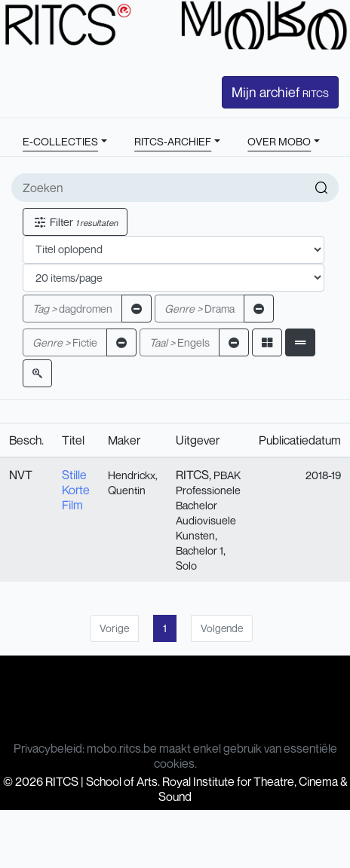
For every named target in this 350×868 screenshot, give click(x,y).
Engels (180, 342)
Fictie (65, 342)
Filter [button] (75, 222)
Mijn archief (280, 92)
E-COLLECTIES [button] (60, 141)
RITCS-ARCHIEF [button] (173, 141)
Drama (200, 309)
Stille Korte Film (76, 490)
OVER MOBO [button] (279, 141)
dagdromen (72, 309)
